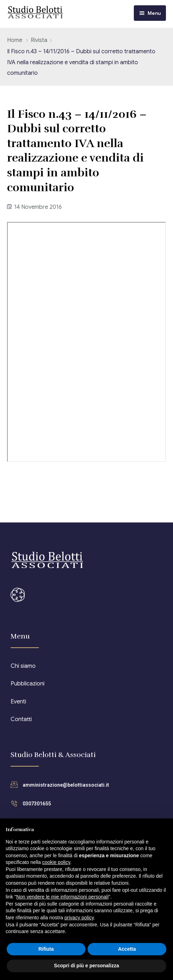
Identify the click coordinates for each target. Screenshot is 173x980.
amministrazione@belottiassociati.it (66, 785)
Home (15, 40)
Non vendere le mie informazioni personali (62, 897)
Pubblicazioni (28, 684)
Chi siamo (23, 666)
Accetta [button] (127, 949)
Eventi (18, 702)
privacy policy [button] (79, 918)
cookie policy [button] (56, 862)
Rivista (39, 40)
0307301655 (37, 804)
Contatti (21, 719)
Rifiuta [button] (46, 949)
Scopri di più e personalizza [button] (86, 966)
